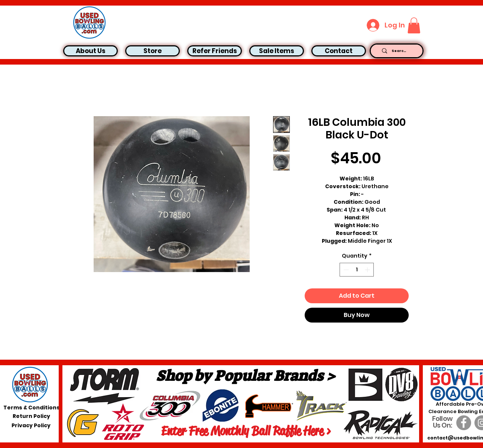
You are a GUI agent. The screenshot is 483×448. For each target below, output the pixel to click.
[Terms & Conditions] (32, 408)
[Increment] (368, 270)
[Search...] (399, 51)
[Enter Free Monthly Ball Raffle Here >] (246, 431)
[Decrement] (345, 270)
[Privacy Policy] (31, 426)
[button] (414, 25)
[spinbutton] (357, 270)
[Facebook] (464, 423)
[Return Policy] (31, 416)
